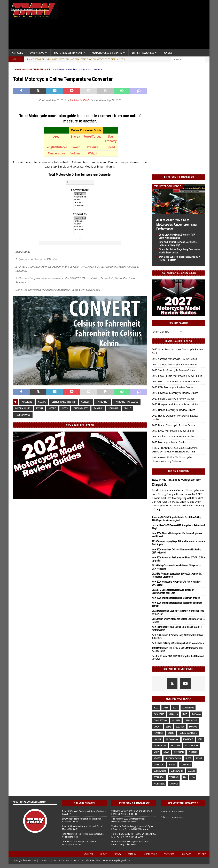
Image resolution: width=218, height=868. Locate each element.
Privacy (117, 854)
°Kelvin (80, 200)
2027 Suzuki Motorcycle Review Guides (173, 370)
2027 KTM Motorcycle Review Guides (173, 387)
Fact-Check (170, 854)
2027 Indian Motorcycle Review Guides (173, 399)
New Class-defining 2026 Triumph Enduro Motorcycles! (178, 643)
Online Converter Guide (37, 69)
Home (18, 69)
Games (168, 53)
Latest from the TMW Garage (179, 177)
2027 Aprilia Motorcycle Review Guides (173, 436)
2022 (156, 708)
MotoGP (176, 746)
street (172, 765)
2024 (175, 708)
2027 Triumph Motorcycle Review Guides (174, 364)
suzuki (191, 771)
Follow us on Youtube (172, 817)
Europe (193, 727)
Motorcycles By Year (68, 53)
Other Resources (143, 53)
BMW (185, 714)
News (65, 408)
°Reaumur (80, 206)
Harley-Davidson (188, 733)
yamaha (174, 784)
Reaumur (113, 408)
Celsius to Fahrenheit (63, 402)
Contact (186, 854)
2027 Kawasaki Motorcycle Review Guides (175, 393)
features (158, 733)
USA (193, 777)
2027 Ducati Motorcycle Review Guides (173, 425)
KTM (200, 739)
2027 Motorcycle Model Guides (169, 442)
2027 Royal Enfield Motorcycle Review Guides (177, 376)
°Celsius (80, 194)
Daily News (37, 53)
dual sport (191, 720)
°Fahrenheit (80, 197)
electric (180, 727)
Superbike (186, 765)
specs (188, 758)
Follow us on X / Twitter (173, 812)
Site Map (202, 854)
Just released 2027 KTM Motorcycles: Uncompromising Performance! (176, 225)
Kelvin (40, 408)
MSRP (156, 752)
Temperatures (23, 415)
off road (179, 752)
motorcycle (192, 746)
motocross (160, 746)
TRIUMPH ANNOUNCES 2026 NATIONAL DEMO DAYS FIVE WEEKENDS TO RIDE (132, 813)
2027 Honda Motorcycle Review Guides (174, 410)
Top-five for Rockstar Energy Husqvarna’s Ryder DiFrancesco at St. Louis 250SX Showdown (132, 828)
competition (160, 720)
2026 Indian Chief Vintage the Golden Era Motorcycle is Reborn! (80, 843)
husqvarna (172, 739)
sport (199, 758)
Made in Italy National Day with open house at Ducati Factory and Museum (131, 843)
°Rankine (80, 203)
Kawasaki (188, 739)
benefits (173, 714)
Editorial (133, 854)
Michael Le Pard (79, 100)
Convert (86, 402)
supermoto (160, 771)
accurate (27, 402)
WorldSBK (159, 784)
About (103, 854)
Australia (159, 714)
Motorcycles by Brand (107, 53)
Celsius (42, 402)
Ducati (157, 727)
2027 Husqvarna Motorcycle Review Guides (176, 404)
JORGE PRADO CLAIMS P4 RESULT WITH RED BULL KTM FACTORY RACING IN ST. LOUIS (134, 835)
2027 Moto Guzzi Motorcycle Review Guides (176, 381)
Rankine (98, 408)
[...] (161, 509)
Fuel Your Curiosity (179, 472)
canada (196, 714)
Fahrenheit (103, 402)
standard (159, 765)
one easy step (81, 408)
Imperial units (23, 408)
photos (193, 752)
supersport (177, 771)
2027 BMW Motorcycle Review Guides (173, 431)
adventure (188, 708)
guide (171, 733)
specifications (173, 758)
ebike (168, 727)
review (157, 758)
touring (174, 777)
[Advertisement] (135, 26)
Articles (17, 53)
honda (157, 739)
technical (159, 777)
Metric (52, 408)
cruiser (176, 720)
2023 (166, 708)
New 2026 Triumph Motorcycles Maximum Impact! (176, 598)
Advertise (88, 854)
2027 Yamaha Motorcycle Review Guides (174, 359)
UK (185, 777)
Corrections (151, 854)
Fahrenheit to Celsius (126, 402)
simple (127, 408)
